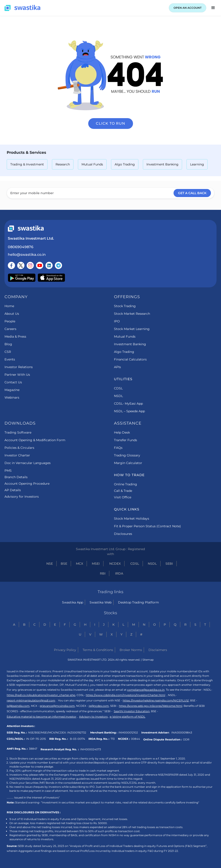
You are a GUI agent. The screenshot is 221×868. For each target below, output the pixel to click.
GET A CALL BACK (192, 193)
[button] (213, 8)
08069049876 (21, 247)
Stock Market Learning (132, 329)
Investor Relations (19, 367)
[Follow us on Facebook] (11, 265)
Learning (197, 164)
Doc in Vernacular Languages (28, 463)
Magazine (12, 390)
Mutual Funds (92, 164)
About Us (12, 314)
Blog (8, 344)
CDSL (118, 388)
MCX (79, 564)
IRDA (119, 573)
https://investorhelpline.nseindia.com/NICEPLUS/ (156, 700)
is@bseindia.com (18, 706)
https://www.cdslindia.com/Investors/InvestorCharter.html (126, 695)
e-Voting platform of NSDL (128, 717)
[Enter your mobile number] (110, 193)
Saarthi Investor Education (132, 711)
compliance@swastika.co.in (146, 690)
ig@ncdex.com (99, 706)
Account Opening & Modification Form (35, 440)
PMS (8, 471)
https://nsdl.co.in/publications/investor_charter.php (41, 695)
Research (63, 164)
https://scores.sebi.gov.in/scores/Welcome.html (151, 706)
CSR (8, 352)
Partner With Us (17, 375)
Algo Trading (125, 164)
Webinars (12, 397)
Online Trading (126, 484)
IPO (117, 321)
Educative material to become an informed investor (42, 717)
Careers (10, 329)
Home (9, 306)
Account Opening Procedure (27, 484)
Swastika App (73, 602)
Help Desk (122, 432)
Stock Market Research (132, 314)
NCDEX (115, 564)
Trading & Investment (27, 164)
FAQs (118, 448)
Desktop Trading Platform (138, 602)
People (10, 321)
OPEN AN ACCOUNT (188, 8)
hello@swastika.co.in (27, 255)
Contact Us (13, 382)
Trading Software (18, 432)
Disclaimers (158, 650)
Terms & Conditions (98, 650)
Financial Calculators (130, 359)
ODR (186, 739)
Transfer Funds (126, 440)
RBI (103, 573)
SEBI (169, 564)
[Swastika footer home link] (26, 229)
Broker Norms (131, 650)
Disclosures (123, 534)
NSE (50, 564)
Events (10, 359)
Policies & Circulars (19, 448)
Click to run (110, 123)
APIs (117, 367)
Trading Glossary (127, 455)
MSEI (96, 564)
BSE (64, 564)
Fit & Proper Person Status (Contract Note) (147, 526)
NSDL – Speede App (129, 411)
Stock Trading (125, 306)
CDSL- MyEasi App (128, 404)
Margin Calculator (128, 463)
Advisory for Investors (22, 497)
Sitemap (148, 660)
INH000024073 (91, 749)
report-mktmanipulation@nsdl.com (31, 700)
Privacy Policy (65, 650)
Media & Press (15, 336)
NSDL (118, 396)
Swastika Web (101, 602)
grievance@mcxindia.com (57, 706)
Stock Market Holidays (132, 519)
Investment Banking (162, 164)
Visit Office (123, 497)
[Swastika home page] (22, 8)
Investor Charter (17, 455)
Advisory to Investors (93, 717)
